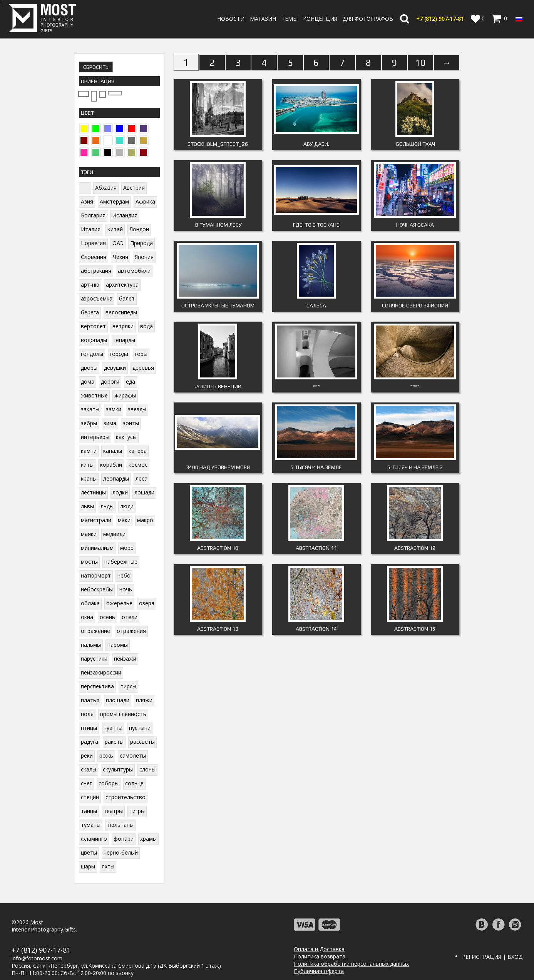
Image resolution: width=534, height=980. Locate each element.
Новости (231, 19)
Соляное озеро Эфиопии (415, 306)
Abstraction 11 (316, 548)
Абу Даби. (316, 144)
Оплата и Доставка (319, 949)
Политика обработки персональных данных (351, 964)
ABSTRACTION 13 (218, 629)
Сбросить (96, 67)
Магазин (263, 19)
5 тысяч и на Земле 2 (415, 467)
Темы (290, 19)
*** (316, 386)
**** (415, 386)
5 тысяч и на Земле (316, 467)
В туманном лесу (218, 225)
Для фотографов (368, 19)
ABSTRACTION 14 (316, 629)
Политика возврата (320, 956)
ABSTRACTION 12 (415, 548)
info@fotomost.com (37, 958)
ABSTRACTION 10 (218, 548)
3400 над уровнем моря (218, 467)
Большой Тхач (415, 144)
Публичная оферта (319, 971)
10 (420, 63)
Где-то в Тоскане (316, 225)
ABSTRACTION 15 (415, 629)
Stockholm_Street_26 (218, 144)
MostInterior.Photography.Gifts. (44, 926)
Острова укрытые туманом (218, 306)
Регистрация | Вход (492, 957)
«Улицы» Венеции (218, 386)
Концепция (320, 19)
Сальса (316, 306)
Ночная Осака (415, 225)
